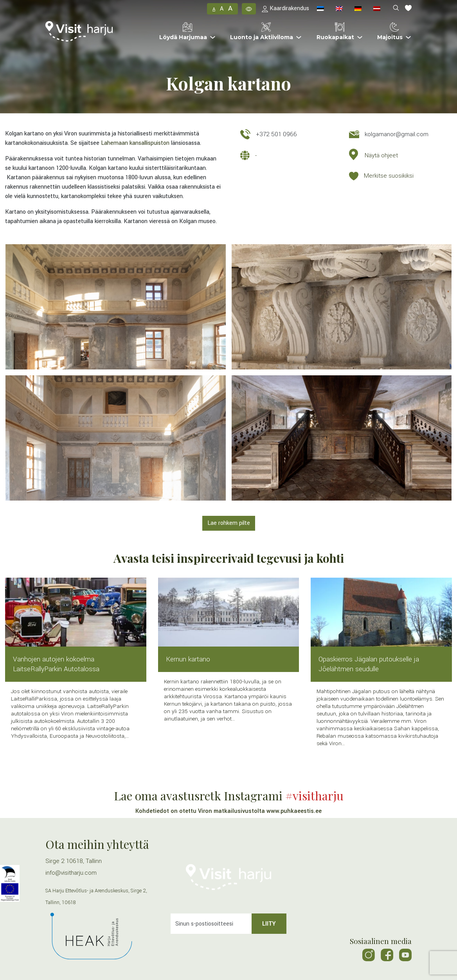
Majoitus (390, 32)
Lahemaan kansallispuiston (135, 143)
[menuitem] (320, 9)
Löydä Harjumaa (183, 32)
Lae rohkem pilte (229, 523)
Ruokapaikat (335, 32)
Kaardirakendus (285, 8)
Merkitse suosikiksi (389, 176)
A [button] (214, 9)
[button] (249, 9)
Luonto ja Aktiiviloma (262, 32)
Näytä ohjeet (381, 155)
